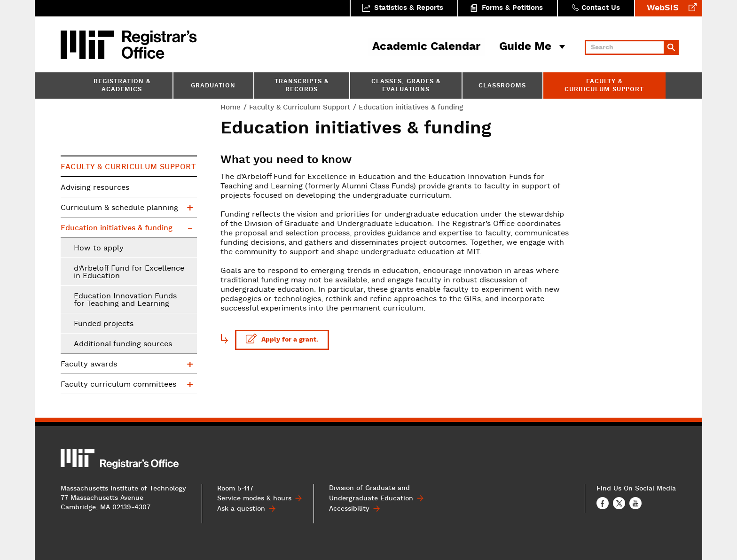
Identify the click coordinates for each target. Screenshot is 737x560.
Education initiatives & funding (117, 228)
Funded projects (104, 324)
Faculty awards (89, 365)
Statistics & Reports (409, 8)
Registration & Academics (122, 86)
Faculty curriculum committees (118, 385)
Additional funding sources (123, 344)
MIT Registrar (159, 45)
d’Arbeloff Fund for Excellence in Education (129, 272)
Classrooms (502, 86)
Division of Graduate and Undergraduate (371, 494)
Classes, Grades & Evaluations (406, 86)
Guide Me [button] (525, 47)
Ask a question (241, 508)
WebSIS (663, 8)
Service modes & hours (254, 498)
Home (231, 107)
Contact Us (601, 8)
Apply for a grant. (283, 338)
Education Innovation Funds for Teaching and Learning (125, 300)
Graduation (213, 86)
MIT (89, 45)
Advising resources (95, 188)
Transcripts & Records (302, 86)
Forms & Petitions (512, 8)
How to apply (99, 249)
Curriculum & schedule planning (119, 208)
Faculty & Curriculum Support (604, 86)
